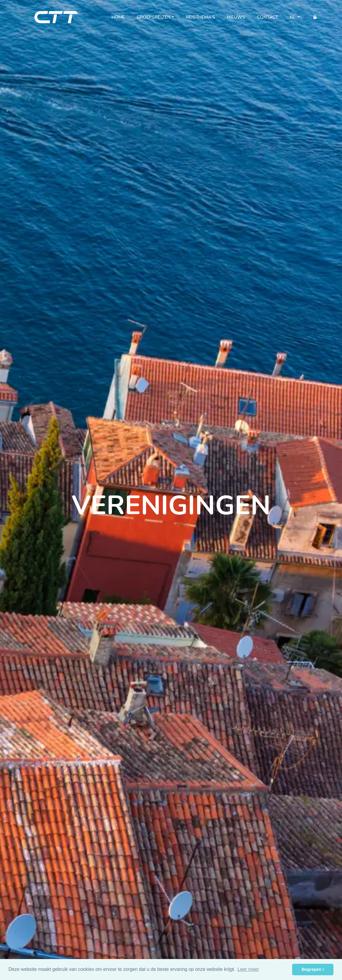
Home (121, 18)
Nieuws (236, 17)
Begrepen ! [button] (313, 969)
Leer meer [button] (248, 969)
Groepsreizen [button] (154, 17)
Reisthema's (201, 17)
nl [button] (293, 17)
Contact (267, 17)
